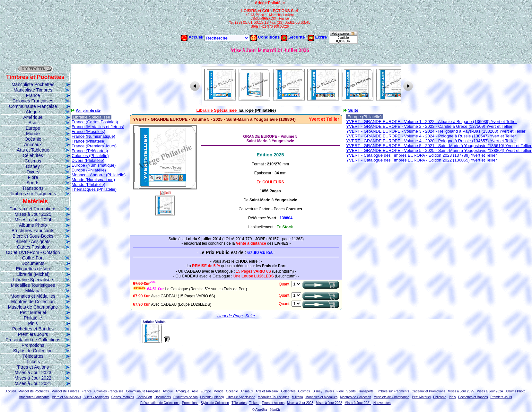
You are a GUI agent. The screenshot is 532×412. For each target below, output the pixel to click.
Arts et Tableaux (33, 150)
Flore (33, 177)
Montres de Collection (33, 302)
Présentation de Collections (33, 340)
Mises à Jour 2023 (33, 373)
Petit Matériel (33, 312)
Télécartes (33, 356)
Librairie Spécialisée (33, 280)
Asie (33, 123)
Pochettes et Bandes (33, 329)
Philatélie (33, 318)
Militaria (33, 291)
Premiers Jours (33, 334)
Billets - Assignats (33, 241)
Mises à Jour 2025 (33, 214)
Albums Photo (33, 225)
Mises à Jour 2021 (33, 383)
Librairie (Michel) (33, 274)
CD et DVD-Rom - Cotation (33, 252)
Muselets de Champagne (33, 307)
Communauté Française (33, 106)
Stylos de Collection (33, 351)
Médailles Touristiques (33, 285)
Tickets (33, 362)
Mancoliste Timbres (33, 90)
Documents (33, 263)
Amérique (33, 117)
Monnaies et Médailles (33, 296)
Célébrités (33, 155)
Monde (33, 134)
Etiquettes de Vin (33, 269)
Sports (33, 183)
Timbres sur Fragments (33, 194)
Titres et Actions (33, 367)
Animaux (33, 145)
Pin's (33, 323)
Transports (33, 188)
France (33, 95)
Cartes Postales (33, 247)
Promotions (33, 345)
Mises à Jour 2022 (33, 378)
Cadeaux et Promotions (33, 209)
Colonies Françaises (33, 101)
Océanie (33, 139)
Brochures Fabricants (33, 231)
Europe (33, 128)
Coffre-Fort (33, 258)
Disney (33, 166)
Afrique (33, 112)
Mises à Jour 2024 (33, 220)
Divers (33, 172)
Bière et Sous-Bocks (33, 236)
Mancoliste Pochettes (33, 84)
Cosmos (33, 161)
